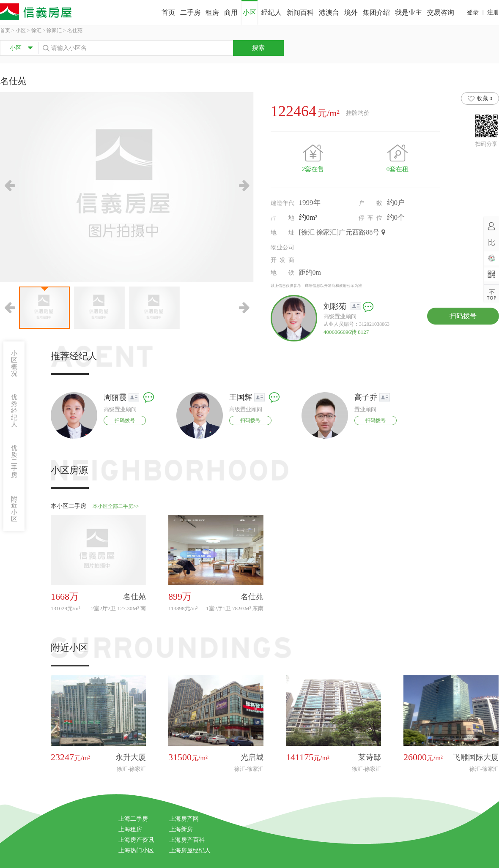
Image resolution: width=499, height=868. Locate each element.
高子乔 (366, 397)
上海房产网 (184, 819)
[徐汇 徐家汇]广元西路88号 (342, 232)
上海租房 (130, 829)
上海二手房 (133, 819)
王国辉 (241, 397)
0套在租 (398, 169)
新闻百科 (300, 12)
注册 (493, 12)
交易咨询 (441, 12)
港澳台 (329, 12)
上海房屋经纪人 (190, 850)
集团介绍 (376, 12)
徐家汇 (54, 30)
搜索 (258, 48)
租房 (212, 12)
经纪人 (271, 12)
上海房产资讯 (136, 840)
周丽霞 (115, 397)
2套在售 (313, 169)
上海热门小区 (136, 850)
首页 (168, 12)
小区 (249, 12)
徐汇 (36, 30)
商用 (231, 12)
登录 (473, 12)
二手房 (190, 12)
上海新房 (181, 829)
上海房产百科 (187, 840)
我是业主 (409, 12)
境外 (351, 12)
